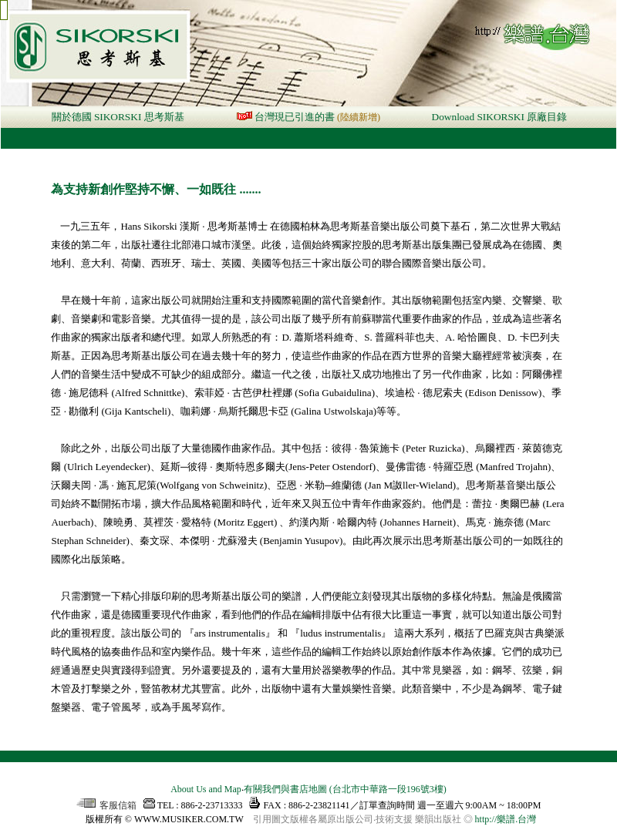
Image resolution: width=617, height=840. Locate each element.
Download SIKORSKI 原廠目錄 (500, 117)
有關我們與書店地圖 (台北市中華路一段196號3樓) (345, 789)
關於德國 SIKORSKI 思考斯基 (118, 117)
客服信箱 (106, 805)
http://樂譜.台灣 (506, 819)
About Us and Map (206, 789)
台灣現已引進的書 (295, 117)
